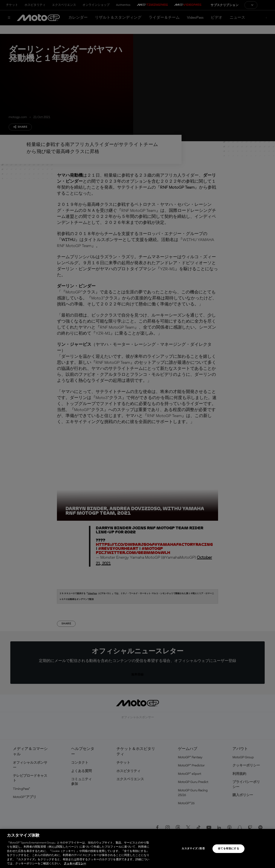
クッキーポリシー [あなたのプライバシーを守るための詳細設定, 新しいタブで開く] (75, 864)
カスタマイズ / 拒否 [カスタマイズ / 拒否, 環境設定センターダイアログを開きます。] (193, 849)
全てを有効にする (228, 849)
